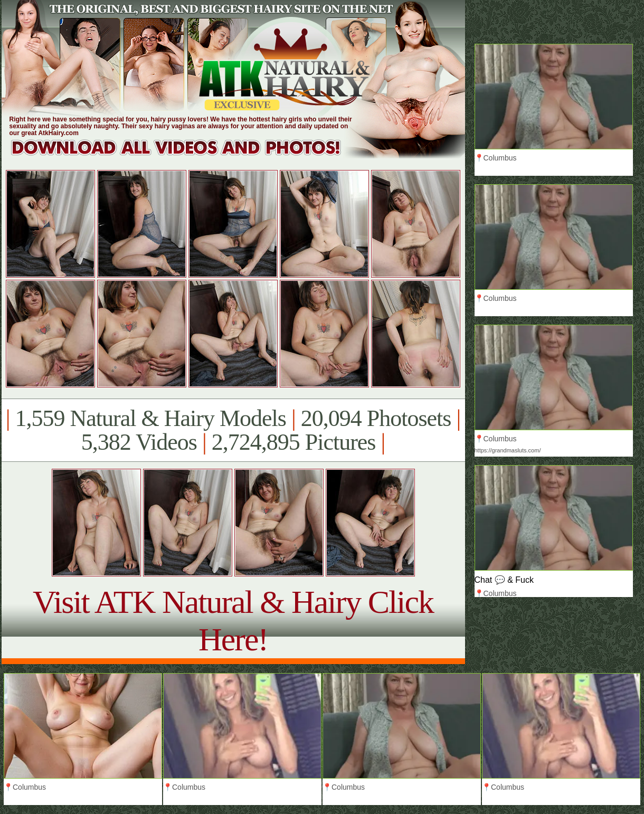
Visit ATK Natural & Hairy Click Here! (233, 621)
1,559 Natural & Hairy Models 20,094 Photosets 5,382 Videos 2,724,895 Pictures (233, 430)
